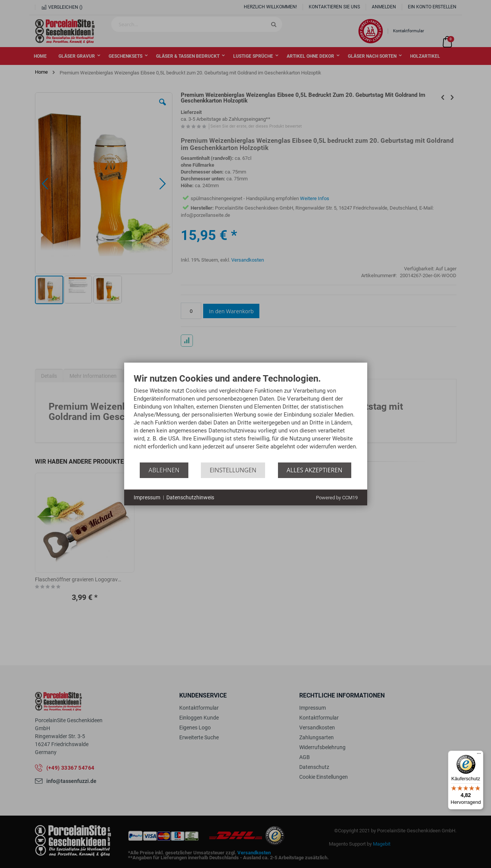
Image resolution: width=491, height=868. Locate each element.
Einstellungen (233, 470)
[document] (246, 418)
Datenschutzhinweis (190, 497)
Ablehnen (164, 470)
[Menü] (479, 755)
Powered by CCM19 (337, 498)
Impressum (147, 497)
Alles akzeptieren (315, 470)
